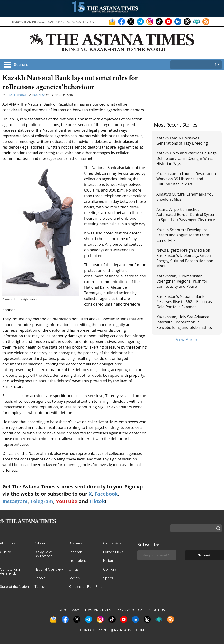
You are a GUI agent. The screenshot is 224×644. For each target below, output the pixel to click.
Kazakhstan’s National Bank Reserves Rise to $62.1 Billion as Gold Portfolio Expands (184, 302)
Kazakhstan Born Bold (86, 587)
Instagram (15, 501)
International (78, 561)
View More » (187, 340)
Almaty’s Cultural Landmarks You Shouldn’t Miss (185, 197)
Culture (6, 552)
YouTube (67, 501)
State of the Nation (14, 587)
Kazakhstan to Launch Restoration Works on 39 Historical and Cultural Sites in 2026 (186, 179)
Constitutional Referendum (10, 571)
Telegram (42, 501)
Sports (108, 578)
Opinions (110, 569)
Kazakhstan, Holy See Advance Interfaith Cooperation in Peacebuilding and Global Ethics (184, 322)
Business (39, 95)
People (40, 578)
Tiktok (97, 501)
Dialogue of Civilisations (43, 554)
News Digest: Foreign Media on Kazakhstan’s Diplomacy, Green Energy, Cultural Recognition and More (185, 258)
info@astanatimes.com (123, 630)
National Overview (49, 569)
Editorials (76, 552)
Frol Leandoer (18, 95)
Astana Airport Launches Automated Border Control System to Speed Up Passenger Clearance (186, 215)
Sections (21, 65)
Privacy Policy (130, 610)
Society (75, 578)
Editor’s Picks (113, 552)
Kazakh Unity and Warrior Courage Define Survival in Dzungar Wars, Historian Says (186, 158)
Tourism (40, 587)
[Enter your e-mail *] (157, 555)
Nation (108, 561)
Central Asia (112, 543)
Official (74, 569)
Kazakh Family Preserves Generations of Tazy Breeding (182, 141)
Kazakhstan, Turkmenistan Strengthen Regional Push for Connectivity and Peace (182, 281)
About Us (157, 610)
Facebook (106, 494)
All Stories (8, 543)
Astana (40, 543)
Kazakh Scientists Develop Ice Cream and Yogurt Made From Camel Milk (183, 235)
